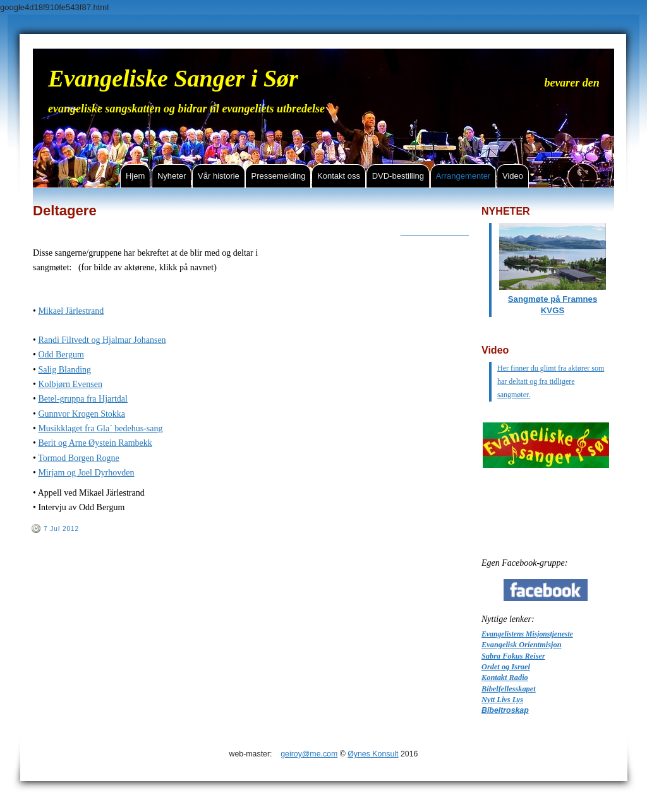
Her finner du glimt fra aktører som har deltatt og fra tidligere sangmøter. (551, 381)
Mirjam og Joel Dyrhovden (86, 473)
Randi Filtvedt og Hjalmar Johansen (102, 340)
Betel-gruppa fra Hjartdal (83, 399)
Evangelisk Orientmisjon (522, 645)
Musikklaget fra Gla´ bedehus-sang (100, 428)
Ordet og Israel (506, 667)
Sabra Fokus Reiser (513, 656)
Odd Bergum (61, 355)
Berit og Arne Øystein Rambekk (95, 443)
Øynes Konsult (373, 754)
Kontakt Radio (505, 678)
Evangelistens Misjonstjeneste (527, 634)
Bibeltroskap (505, 710)
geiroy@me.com (309, 754)
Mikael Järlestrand (71, 311)
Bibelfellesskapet (509, 689)
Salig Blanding (64, 370)
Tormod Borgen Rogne (79, 458)
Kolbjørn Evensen (70, 384)
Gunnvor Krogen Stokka (82, 414)
